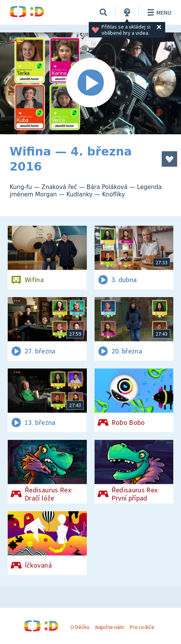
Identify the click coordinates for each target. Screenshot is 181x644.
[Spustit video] (90, 83)
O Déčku (80, 627)
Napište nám (110, 627)
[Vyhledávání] (103, 12)
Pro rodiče (142, 627)
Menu (158, 12)
